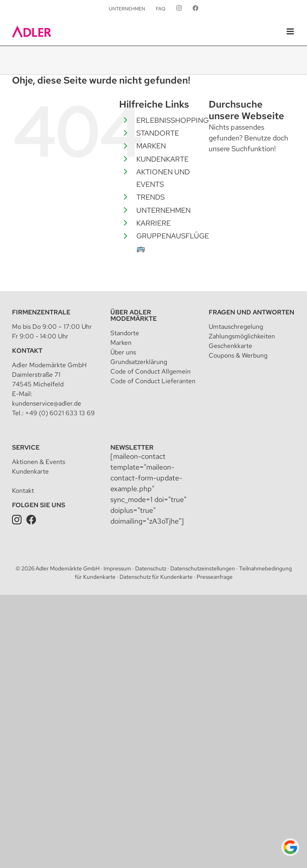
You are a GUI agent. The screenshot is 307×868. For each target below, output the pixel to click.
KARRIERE (153, 223)
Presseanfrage (215, 577)
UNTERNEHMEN (163, 210)
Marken (121, 343)
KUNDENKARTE (162, 159)
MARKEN (151, 146)
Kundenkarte (30, 471)
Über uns (123, 352)
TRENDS (151, 197)
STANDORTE (158, 133)
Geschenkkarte (230, 346)
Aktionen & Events (39, 462)
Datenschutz (151, 568)
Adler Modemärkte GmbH (68, 568)
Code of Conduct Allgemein (151, 371)
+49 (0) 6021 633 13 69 (60, 413)
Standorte (125, 333)
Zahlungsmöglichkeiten (242, 336)
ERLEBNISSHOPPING (172, 120)
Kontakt (27, 351)
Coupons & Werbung (238, 355)
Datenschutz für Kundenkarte (156, 577)
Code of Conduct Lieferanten (153, 381)
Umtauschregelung (236, 327)
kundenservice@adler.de (47, 403)
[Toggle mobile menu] (291, 31)
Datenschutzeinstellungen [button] (203, 568)
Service (26, 447)
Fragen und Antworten (251, 312)
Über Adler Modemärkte (134, 315)
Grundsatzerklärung (139, 362)
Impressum (117, 568)
